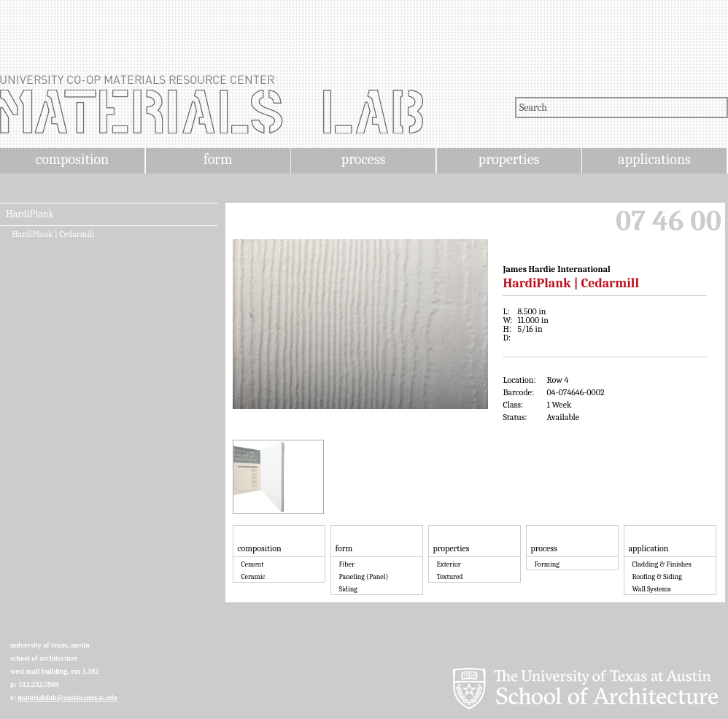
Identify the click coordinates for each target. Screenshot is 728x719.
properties (509, 159)
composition (72, 159)
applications (654, 159)
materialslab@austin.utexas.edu (67, 697)
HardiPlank (30, 214)
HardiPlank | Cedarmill (53, 234)
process (364, 159)
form (218, 159)
